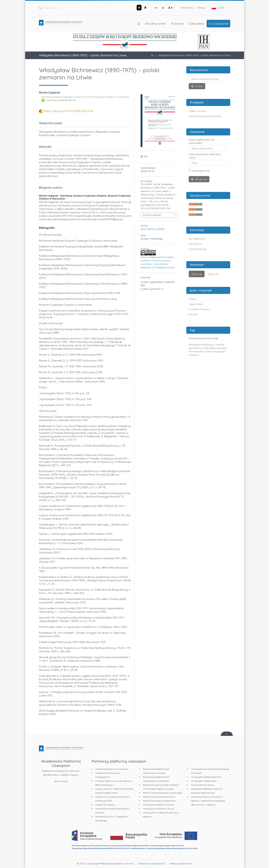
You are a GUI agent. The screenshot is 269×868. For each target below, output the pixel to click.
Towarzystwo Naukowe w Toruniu (159, 809)
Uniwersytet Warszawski (203, 785)
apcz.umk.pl (61, 781)
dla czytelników (197, 239)
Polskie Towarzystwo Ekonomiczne (159, 797)
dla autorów (195, 244)
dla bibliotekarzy (198, 249)
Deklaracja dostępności (152, 864)
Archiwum (177, 23)
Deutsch (193, 314)
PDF (145, 156)
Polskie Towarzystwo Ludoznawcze (159, 801)
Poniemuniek (196, 351)
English (193, 299)
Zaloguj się (200, 179)
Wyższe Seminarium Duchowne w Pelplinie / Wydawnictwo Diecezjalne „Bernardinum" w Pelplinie (208, 801)
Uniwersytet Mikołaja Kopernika (206, 777)
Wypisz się (213, 274)
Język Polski (196, 304)
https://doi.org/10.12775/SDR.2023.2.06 (68, 111)
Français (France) (199, 309)
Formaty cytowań (152, 215)
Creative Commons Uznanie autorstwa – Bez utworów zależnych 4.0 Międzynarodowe (158, 264)
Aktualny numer (155, 23)
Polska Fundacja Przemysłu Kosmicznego (163, 793)
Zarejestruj (187, 8)
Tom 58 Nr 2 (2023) (153, 229)
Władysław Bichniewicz (202, 345)
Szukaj (199, 86)
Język (220, 8)
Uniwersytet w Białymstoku (204, 781)
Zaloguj (201, 8)
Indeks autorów (197, 111)
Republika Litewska (215, 348)
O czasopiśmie (218, 23)
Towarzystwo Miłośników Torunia (158, 805)
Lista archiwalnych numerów (205, 116)
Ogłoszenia (196, 23)
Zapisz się (197, 274)
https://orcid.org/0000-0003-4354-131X (61, 100)
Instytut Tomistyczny (105, 805)
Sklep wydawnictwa (181, 864)
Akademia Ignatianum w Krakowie (111, 769)
